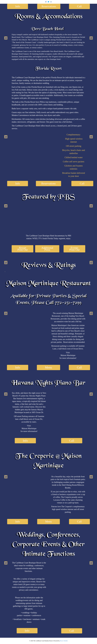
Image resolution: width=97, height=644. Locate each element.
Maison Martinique (68, 355)
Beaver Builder (64, 641)
